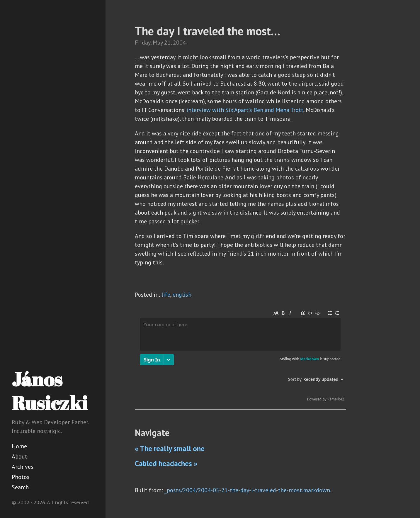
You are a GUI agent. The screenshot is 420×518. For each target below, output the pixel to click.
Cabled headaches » (166, 463)
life (166, 295)
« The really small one (170, 449)
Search (20, 487)
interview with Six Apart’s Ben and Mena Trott (245, 110)
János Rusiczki (50, 391)
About (19, 456)
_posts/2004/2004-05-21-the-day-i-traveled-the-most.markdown (247, 490)
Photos (21, 477)
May (158, 43)
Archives (23, 467)
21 (167, 43)
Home (19, 446)
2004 (179, 43)
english (182, 295)
